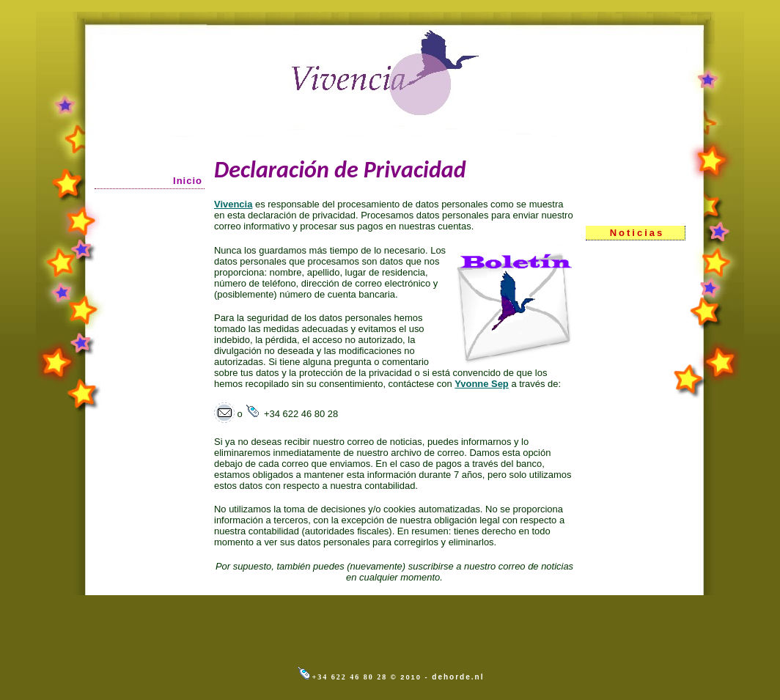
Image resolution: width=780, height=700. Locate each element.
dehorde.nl (458, 677)
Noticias (637, 233)
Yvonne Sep (481, 384)
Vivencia (233, 204)
